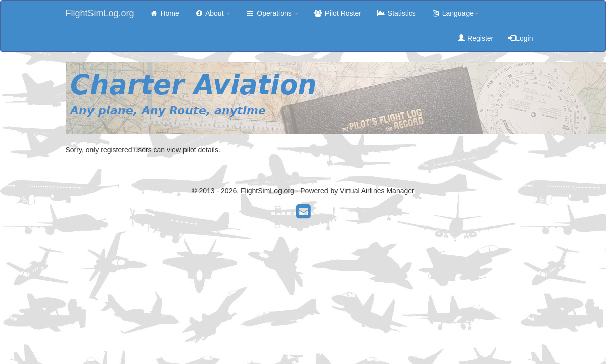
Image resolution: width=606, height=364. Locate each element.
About (213, 13)
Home (165, 13)
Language (455, 13)
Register (476, 38)
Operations (272, 13)
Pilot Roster (338, 13)
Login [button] (521, 38)
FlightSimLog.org (100, 13)
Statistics (396, 13)
